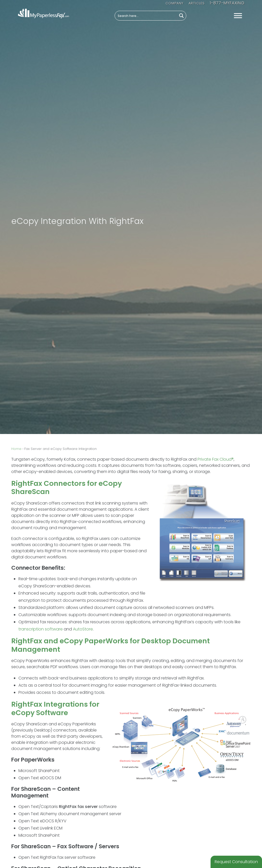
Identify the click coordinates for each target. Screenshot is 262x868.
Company (174, 3)
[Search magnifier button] (181, 16)
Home (16, 449)
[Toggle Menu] (238, 16)
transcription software (41, 629)
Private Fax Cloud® (216, 459)
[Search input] (146, 16)
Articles (197, 3)
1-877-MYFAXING (227, 3)
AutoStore (83, 629)
